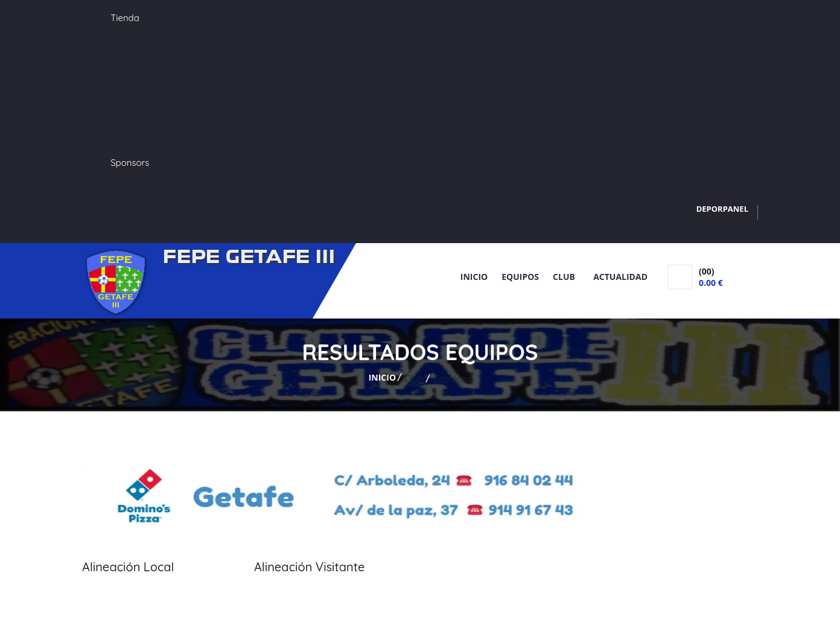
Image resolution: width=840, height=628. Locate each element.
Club (566, 277)
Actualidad (620, 277)
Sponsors (130, 163)
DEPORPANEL (722, 209)
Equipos (520, 277)
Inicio (474, 277)
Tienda (125, 18)
